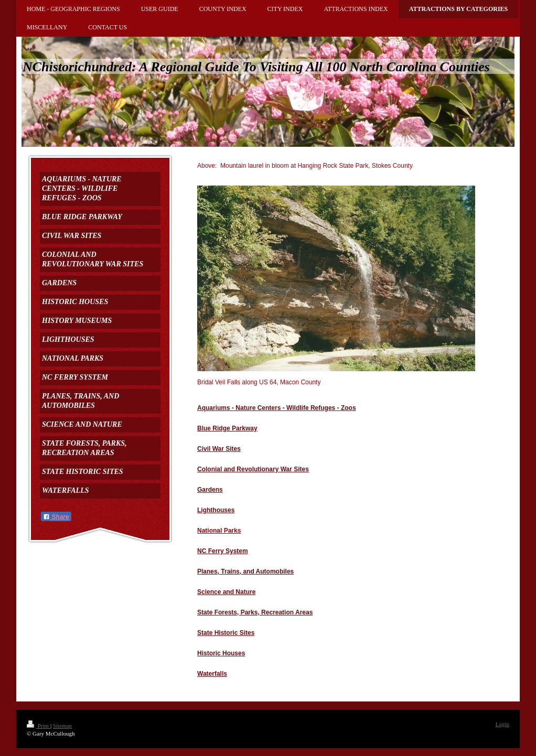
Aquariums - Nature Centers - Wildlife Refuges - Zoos (277, 408)
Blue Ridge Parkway (227, 428)
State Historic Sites (226, 633)
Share (56, 517)
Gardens (210, 490)
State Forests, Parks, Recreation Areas (255, 612)
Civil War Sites (219, 449)
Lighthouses (216, 510)
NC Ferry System (223, 551)
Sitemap (62, 726)
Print (39, 726)
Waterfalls (212, 674)
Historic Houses (221, 653)
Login (502, 724)
